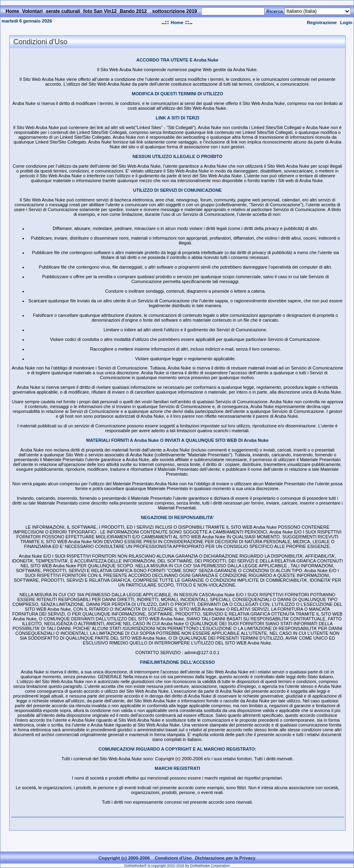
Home (177, 23)
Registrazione (322, 23)
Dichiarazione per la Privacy (225, 858)
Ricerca (275, 11)
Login (346, 23)
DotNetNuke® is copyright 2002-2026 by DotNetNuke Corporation (177, 866)
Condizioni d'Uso (173, 858)
